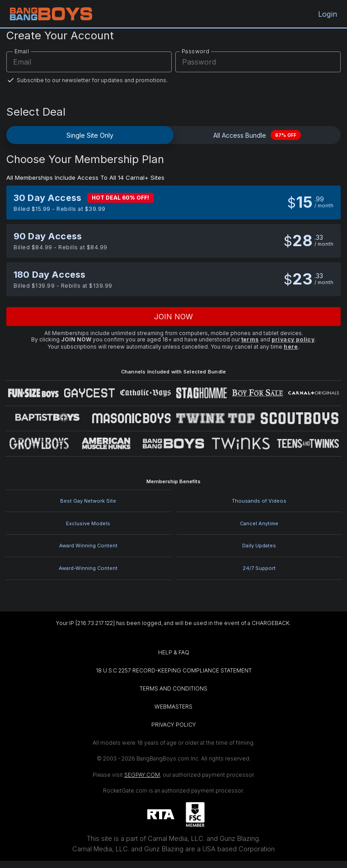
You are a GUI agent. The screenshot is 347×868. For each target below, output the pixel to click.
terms (250, 339)
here (291, 347)
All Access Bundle (257, 135)
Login (326, 14)
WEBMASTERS (173, 707)
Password (195, 51)
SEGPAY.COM (142, 775)
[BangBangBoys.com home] (51, 14)
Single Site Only (90, 135)
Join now (174, 317)
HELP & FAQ (174, 652)
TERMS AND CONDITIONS (173, 688)
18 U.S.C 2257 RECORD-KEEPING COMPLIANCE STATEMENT (174, 670)
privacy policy (293, 339)
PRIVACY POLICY (174, 725)
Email (22, 51)
